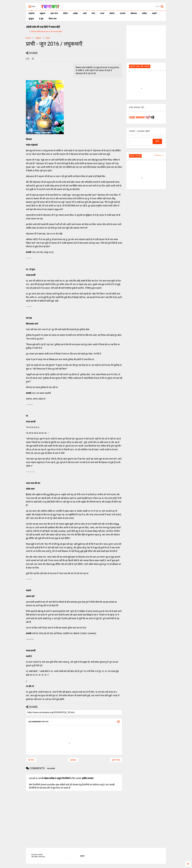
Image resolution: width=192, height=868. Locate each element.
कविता (65, 13)
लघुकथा (43, 13)
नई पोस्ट (31, 760)
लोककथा (134, 13)
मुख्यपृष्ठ (73, 760)
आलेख (75, 13)
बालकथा (32, 13)
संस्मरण (112, 13)
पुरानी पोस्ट (116, 760)
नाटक (102, 13)
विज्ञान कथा (53, 19)
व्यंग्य (93, 13)
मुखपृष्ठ (82, 856)
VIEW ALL (159, 155)
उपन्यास (123, 13)
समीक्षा (144, 13)
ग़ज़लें (85, 13)
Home (28, 38)
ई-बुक (41, 19)
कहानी (154, 13)
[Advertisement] (146, 42)
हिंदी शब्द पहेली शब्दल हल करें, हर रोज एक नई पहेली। (47, 32)
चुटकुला (31, 19)
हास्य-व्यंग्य (54, 13)
